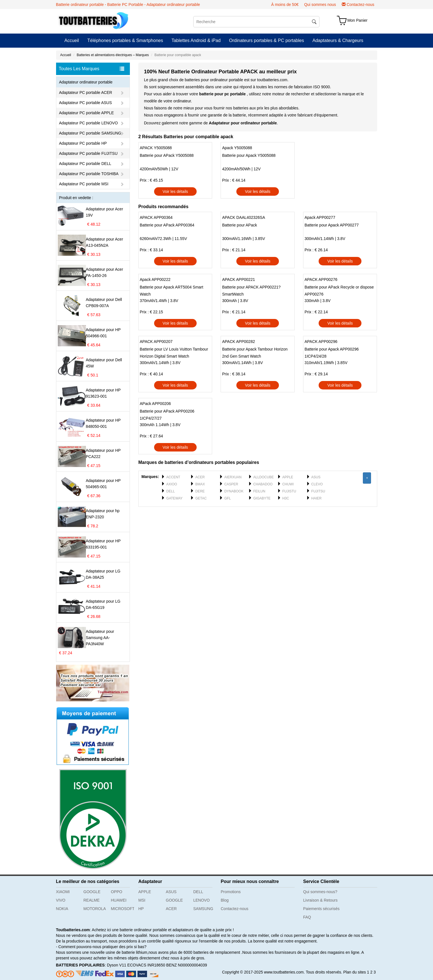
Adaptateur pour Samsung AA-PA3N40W (100, 638)
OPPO (117, 892)
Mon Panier (357, 20)
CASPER (231, 484)
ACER (200, 477)
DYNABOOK (234, 491)
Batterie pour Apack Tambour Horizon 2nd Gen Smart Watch (255, 353)
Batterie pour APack (239, 225)
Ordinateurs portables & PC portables (267, 40)
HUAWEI (119, 900)
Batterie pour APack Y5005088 (167, 155)
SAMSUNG (203, 909)
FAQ (307, 917)
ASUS (316, 477)
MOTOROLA (95, 909)
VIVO (61, 900)
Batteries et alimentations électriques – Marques (113, 55)
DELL (170, 491)
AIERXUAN (233, 477)
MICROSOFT (123, 909)
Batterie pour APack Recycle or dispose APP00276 (339, 291)
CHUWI (288, 484)
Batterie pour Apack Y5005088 (249, 155)
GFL (227, 498)
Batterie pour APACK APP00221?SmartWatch (251, 291)
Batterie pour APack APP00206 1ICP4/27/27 (167, 415)
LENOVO (201, 900)
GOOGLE (92, 892)
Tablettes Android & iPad (196, 40)
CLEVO (317, 484)
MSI (142, 900)
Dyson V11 (116, 965)
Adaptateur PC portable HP (83, 143)
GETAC (201, 498)
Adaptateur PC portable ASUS (86, 103)
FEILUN (259, 491)
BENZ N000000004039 (187, 965)
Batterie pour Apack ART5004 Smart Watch (171, 291)
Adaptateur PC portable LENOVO (89, 123)
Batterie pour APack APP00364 (167, 225)
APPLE (288, 477)
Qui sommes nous (320, 5)
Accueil (72, 40)
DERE (200, 491)
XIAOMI (63, 892)
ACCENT (173, 477)
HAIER (317, 498)
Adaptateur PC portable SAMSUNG (90, 133)
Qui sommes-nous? (320, 892)
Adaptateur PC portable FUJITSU (88, 153)
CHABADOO (263, 484)
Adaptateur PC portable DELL (85, 164)
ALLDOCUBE (264, 477)
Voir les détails (175, 191)
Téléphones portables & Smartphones (125, 40)
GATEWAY (174, 498)
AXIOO (172, 484)
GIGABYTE (262, 498)
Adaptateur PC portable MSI (84, 184)
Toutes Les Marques (92, 69)
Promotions (231, 892)
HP (141, 909)
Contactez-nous (360, 5)
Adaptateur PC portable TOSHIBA (89, 174)
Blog (225, 900)
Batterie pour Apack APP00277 (332, 225)
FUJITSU (318, 491)
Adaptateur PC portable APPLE (87, 113)
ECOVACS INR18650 (146, 965)
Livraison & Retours (320, 900)
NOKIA (62, 909)
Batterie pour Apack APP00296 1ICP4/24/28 (332, 353)
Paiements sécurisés (321, 909)
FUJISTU (289, 491)
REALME (92, 900)
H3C (286, 498)
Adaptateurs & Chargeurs (338, 40)
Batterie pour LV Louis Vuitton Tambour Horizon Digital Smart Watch (174, 353)
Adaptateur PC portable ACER (86, 93)
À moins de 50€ (285, 5)
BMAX (200, 484)
